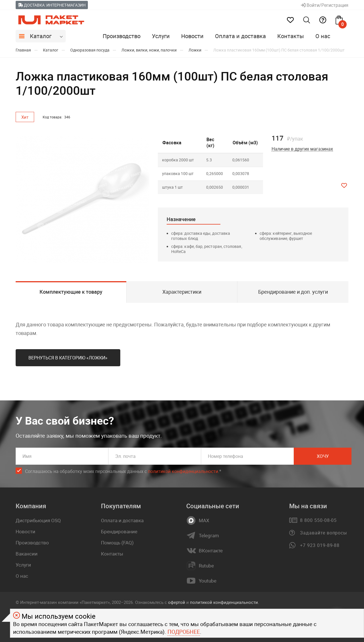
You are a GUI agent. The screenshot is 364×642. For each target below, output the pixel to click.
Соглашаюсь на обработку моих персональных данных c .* (123, 471)
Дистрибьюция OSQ (38, 520)
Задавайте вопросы (323, 533)
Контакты (291, 36)
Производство (122, 36)
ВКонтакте (211, 551)
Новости (192, 36)
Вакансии (27, 554)
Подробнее (184, 632)
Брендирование (119, 531)
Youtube (208, 581)
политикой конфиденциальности (183, 471)
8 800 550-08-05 (318, 520)
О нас (323, 36)
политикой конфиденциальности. (225, 602)
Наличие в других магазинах (302, 149)
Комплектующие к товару (71, 292)
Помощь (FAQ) (117, 543)
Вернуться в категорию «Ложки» (68, 358)
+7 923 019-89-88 (320, 545)
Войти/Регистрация (325, 5)
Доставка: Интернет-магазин (52, 5)
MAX (204, 520)
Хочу (323, 456)
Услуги (161, 36)
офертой (177, 602)
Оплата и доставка (240, 36)
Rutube (206, 566)
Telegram (209, 536)
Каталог (41, 36)
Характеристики (182, 292)
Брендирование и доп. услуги (293, 292)
